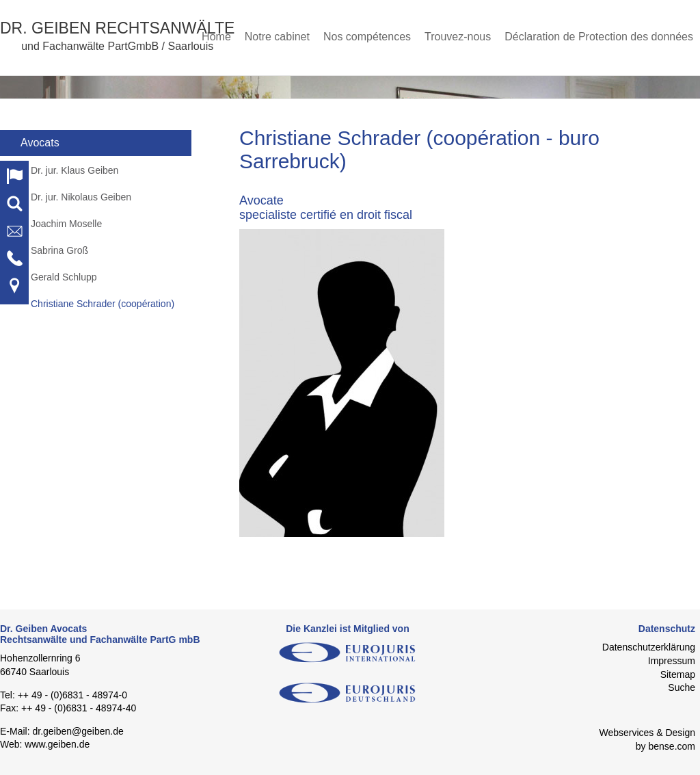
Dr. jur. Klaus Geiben (75, 170)
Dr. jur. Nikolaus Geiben (81, 197)
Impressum (672, 661)
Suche (682, 687)
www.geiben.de (57, 744)
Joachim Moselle (66, 224)
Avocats (40, 143)
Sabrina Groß (59, 250)
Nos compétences (367, 37)
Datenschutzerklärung (649, 647)
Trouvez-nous (458, 37)
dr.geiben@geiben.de (78, 731)
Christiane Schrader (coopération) (103, 304)
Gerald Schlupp (64, 277)
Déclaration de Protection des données (599, 37)
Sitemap (678, 674)
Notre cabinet (277, 37)
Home (216, 37)
